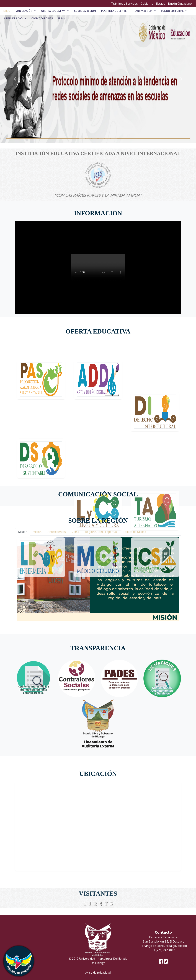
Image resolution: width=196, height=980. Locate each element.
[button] (15, 79)
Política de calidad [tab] (134, 532)
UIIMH (62, 18)
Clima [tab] (75, 532)
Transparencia (142, 11)
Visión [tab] (37, 532)
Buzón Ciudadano (180, 4)
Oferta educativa (53, 11)
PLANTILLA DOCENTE (114, 11)
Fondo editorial (172, 11)
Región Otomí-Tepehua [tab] (101, 532)
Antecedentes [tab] (57, 532)
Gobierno (147, 4)
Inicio (7, 11)
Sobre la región (85, 11)
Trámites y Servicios (124, 4)
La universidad (13, 18)
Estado (161, 4)
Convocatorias (42, 18)
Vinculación (24, 11)
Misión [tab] (23, 532)
